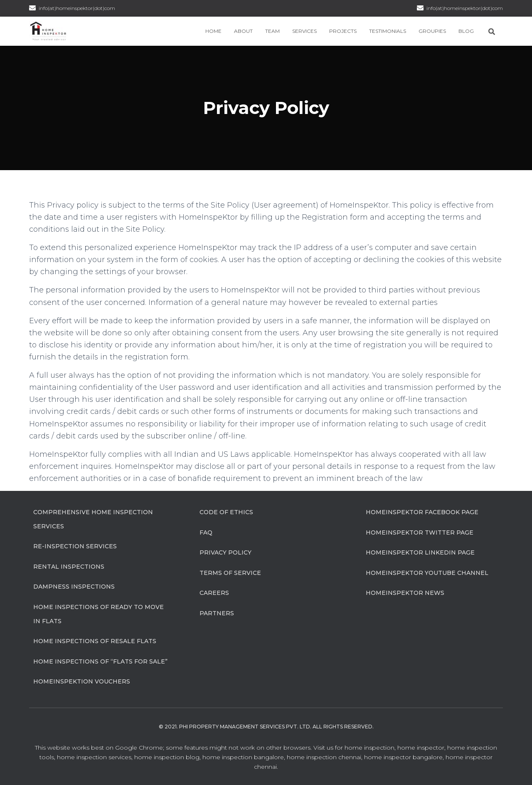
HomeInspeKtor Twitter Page (420, 532)
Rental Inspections (69, 567)
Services (304, 31)
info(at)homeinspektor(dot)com (465, 8)
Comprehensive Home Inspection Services (93, 519)
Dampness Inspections (74, 587)
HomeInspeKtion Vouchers (82, 681)
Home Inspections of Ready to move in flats (99, 614)
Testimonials (388, 31)
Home (213, 31)
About (243, 31)
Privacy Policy (225, 552)
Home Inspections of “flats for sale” (100, 661)
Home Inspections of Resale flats (95, 641)
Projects (343, 31)
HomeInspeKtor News (405, 593)
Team (272, 31)
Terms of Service (230, 573)
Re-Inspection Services (75, 546)
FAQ (206, 532)
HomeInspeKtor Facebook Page (422, 512)
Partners (217, 613)
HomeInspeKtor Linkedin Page (420, 552)
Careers (214, 593)
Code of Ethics (226, 512)
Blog (466, 31)
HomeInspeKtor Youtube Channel (427, 573)
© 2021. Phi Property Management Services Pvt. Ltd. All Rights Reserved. (266, 727)
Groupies (432, 31)
